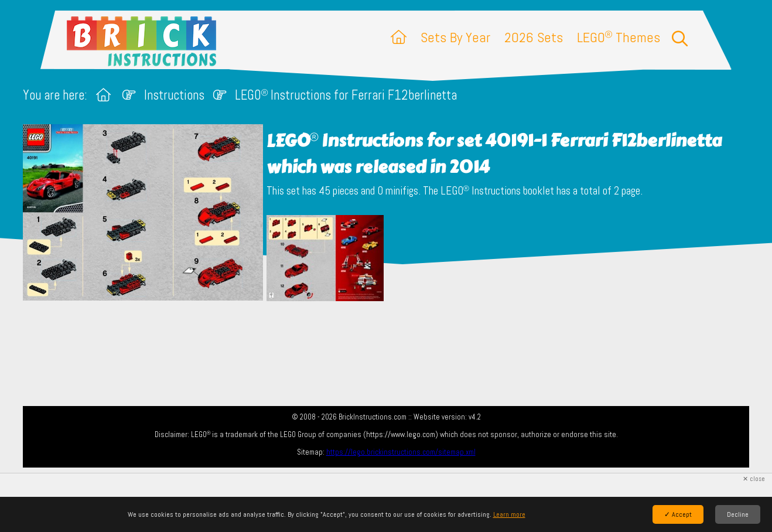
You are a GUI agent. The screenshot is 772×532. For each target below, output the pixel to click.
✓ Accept (678, 514)
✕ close (754, 479)
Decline (738, 514)
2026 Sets (534, 37)
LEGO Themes (619, 37)
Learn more (509, 514)
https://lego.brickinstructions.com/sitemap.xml (401, 452)
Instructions (174, 95)
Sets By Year (455, 37)
